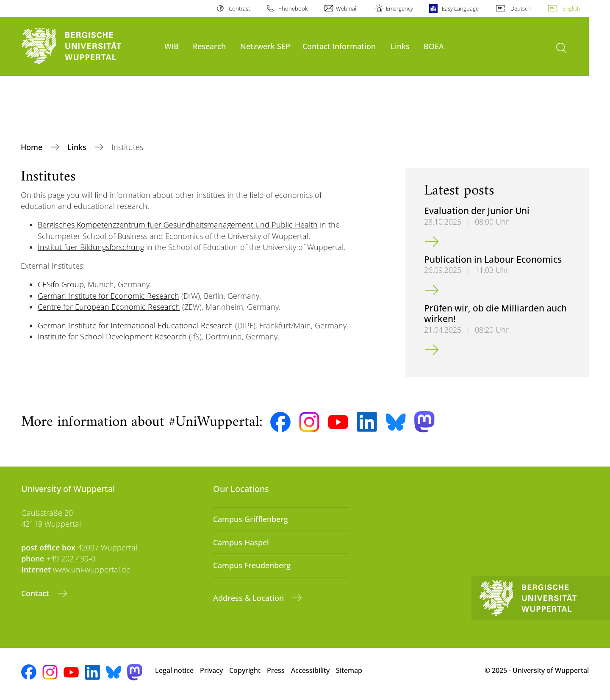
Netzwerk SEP (265, 46)
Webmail (347, 8)
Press (276, 670)
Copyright (245, 670)
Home (33, 147)
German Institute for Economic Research (108, 296)
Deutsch (521, 8)
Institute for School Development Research (112, 336)
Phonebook (293, 8)
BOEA (434, 46)
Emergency (399, 8)
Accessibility (310, 670)
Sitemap (349, 670)
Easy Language (460, 8)
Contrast (239, 8)
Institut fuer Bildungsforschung (91, 247)
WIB (172, 46)
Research (209, 46)
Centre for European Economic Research (109, 307)
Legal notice (174, 670)
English (571, 8)
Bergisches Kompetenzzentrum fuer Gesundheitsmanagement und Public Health (178, 225)
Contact (36, 593)
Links (400, 46)
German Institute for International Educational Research (135, 325)
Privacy (211, 670)
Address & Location (250, 598)
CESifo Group (61, 284)
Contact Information (339, 46)
